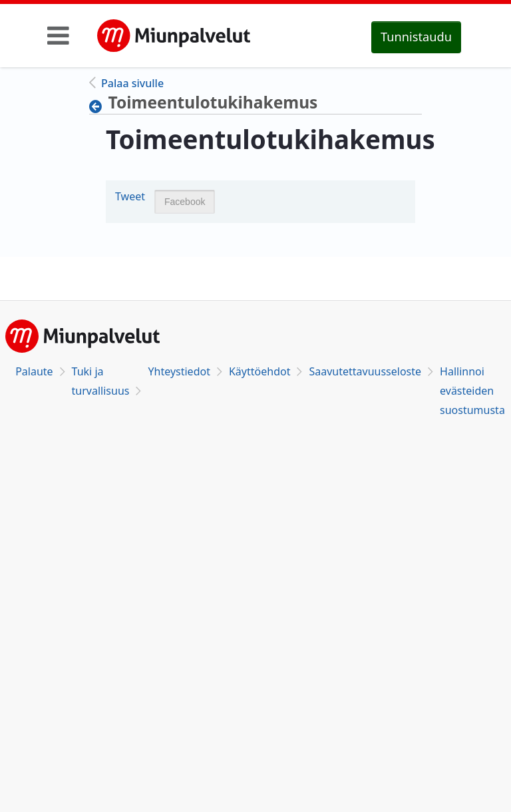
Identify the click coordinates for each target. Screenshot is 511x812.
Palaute (34, 371)
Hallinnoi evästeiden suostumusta (472, 391)
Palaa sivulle (132, 83)
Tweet (130, 196)
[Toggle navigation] (58, 35)
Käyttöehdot (259, 371)
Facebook (185, 202)
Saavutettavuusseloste (365, 371)
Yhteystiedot (179, 371)
